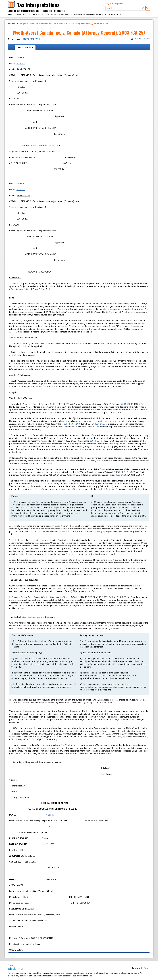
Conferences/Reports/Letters (87, 14)
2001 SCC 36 (101, 424)
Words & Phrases (60, 14)
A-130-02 (21, 63)
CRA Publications (40, 14)
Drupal (147, 968)
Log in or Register (114, 3)
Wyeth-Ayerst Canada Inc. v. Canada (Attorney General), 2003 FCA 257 (65, 23)
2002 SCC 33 (96, 441)
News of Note (23, 14)
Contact (11, 965)
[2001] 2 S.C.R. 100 (71, 424)
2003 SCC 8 (121, 475)
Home (11, 14)
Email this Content (140, 39)
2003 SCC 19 (127, 404)
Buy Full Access (113, 14)
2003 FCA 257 (31, 39)
